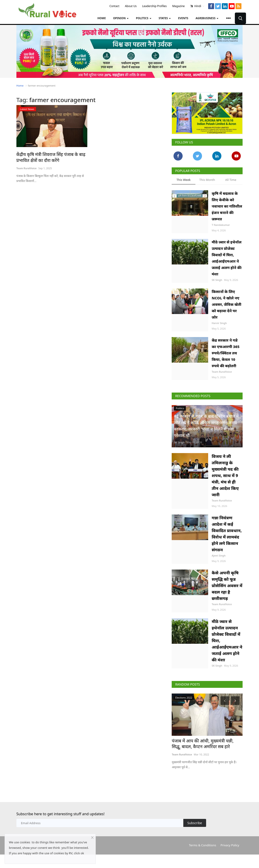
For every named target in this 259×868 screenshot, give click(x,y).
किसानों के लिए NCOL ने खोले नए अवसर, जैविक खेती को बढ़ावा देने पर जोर (226, 304)
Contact (114, 6)
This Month (207, 180)
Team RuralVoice (27, 168)
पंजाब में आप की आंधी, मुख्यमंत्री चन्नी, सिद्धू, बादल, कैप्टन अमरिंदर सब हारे (204, 743)
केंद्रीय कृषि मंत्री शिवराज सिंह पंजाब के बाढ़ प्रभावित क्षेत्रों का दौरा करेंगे (47, 157)
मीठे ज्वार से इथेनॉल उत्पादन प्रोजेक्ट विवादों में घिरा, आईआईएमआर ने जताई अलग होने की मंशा (227, 258)
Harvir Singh (219, 323)
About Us (131, 6)
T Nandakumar (221, 225)
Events (183, 18)
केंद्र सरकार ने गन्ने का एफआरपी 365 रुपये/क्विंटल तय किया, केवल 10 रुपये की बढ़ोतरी (225, 353)
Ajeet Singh (219, 555)
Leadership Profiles (155, 6)
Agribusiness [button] (207, 18)
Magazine (178, 6)
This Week (184, 180)
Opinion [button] (121, 18)
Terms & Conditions (203, 844)
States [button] (165, 18)
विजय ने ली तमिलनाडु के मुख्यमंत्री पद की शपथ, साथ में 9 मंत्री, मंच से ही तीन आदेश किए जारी (225, 475)
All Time (231, 180)
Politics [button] (144, 18)
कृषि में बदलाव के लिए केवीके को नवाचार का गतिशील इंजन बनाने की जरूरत (227, 206)
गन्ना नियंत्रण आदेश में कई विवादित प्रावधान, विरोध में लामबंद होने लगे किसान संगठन (227, 534)
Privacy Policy (230, 844)
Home (102, 18)
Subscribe (195, 822)
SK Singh (217, 280)
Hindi (197, 6)
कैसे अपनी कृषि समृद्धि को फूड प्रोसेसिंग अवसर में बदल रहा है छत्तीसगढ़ (227, 586)
